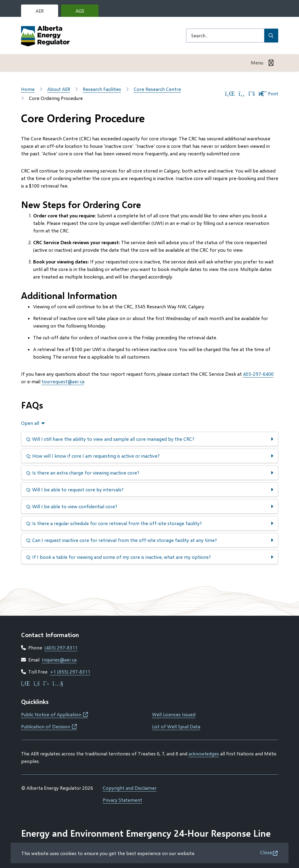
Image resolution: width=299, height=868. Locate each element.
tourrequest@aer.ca (63, 381)
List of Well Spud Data (176, 726)
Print (268, 94)
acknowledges (204, 753)
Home (28, 89)
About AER (59, 89)
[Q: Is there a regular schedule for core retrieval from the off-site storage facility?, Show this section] (150, 523)
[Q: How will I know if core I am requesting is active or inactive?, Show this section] (150, 456)
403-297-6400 (258, 374)
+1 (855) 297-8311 (70, 672)
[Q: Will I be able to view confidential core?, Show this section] (150, 506)
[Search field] (225, 36)
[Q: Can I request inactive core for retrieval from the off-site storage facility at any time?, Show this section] (150, 540)
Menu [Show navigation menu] (257, 62)
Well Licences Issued (174, 714)
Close (266, 852)
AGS (85, 12)
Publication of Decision (49, 726)
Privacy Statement (122, 800)
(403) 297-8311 (61, 647)
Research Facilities (102, 89)
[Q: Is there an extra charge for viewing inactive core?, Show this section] (150, 473)
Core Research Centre (157, 89)
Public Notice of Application (55, 714)
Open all (30, 423)
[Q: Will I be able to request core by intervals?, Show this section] (150, 490)
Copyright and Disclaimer (130, 788)
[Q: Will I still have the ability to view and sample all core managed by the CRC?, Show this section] (150, 439)
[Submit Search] (271, 36)
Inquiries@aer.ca (59, 660)
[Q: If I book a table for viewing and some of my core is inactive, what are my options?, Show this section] (150, 557)
